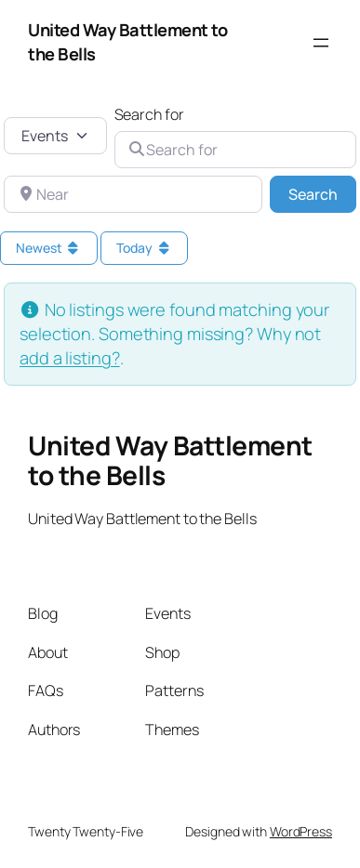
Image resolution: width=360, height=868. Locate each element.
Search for (149, 114)
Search (322, 193)
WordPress (301, 831)
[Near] (133, 194)
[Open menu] (321, 43)
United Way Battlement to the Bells (170, 460)
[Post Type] (55, 136)
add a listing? (70, 358)
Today (144, 248)
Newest (49, 248)
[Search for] (236, 150)
